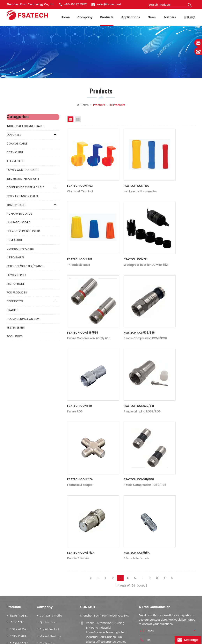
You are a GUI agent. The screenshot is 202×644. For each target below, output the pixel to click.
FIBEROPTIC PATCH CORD (23, 232)
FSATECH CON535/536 (127, 297)
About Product (49, 556)
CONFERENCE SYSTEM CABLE (25, 188)
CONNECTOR (15, 302)
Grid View (70, 120)
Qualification (48, 549)
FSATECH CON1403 (80, 175)
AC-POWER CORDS (19, 215)
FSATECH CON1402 (124, 175)
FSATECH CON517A (80, 419)
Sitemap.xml (27, 619)
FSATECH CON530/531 (127, 358)
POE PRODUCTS (17, 293)
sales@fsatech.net (109, 5)
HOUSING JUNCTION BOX (23, 320)
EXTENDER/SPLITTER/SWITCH (25, 267)
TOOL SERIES (15, 337)
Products (107, 17)
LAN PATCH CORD (18, 223)
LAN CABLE (14, 136)
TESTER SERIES (16, 328)
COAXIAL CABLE (17, 144)
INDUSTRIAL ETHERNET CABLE (25, 127)
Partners (170, 17)
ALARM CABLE (16, 162)
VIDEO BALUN (15, 258)
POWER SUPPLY (16, 276)
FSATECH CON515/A (81, 481)
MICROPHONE (16, 285)
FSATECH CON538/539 (83, 297)
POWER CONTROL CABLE (23, 171)
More (13, 584)
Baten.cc (27, 639)
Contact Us (47, 570)
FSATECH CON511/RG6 (127, 419)
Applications (131, 17)
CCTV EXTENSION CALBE (23, 197)
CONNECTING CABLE (20, 250)
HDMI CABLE (15, 241)
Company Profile (51, 542)
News (152, 17)
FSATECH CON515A (124, 481)
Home (65, 17)
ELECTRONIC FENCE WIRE (23, 179)
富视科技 (190, 17)
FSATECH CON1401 (80, 236)
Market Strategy (50, 563)
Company (85, 17)
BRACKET (13, 311)
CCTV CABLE (15, 153)
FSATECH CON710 (123, 236)
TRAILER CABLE (16, 206)
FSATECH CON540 (79, 358)
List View (78, 120)
